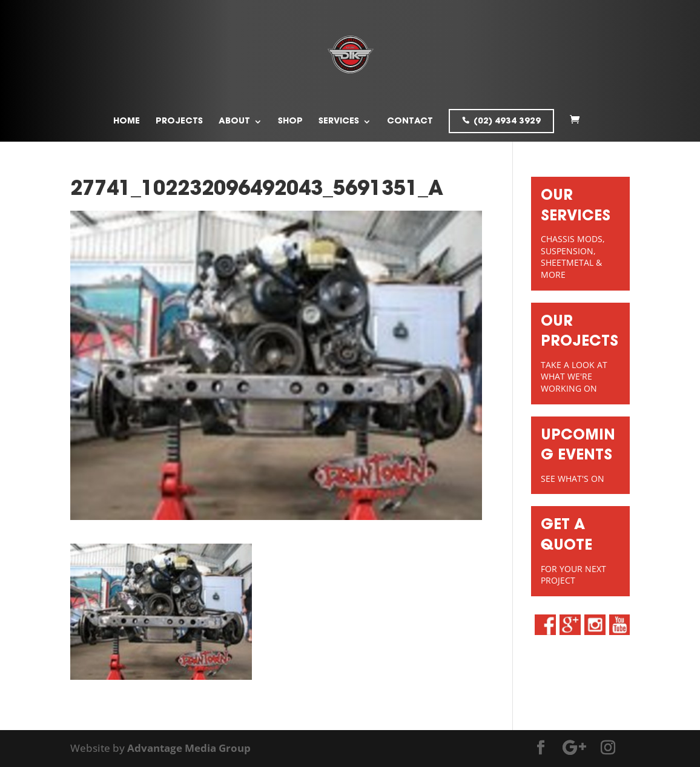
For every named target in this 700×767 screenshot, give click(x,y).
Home (127, 122)
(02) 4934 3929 (507, 122)
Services (339, 122)
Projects (179, 122)
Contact (410, 122)
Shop (290, 122)
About (234, 122)
